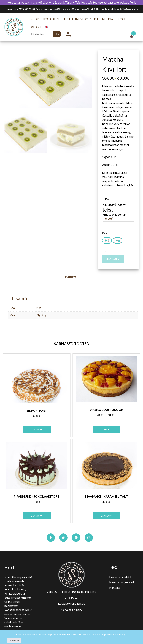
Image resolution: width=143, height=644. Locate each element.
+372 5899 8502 (27, 9)
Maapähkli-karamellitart (107, 496)
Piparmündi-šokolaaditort (37, 496)
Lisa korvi (113, 259)
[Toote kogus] (107, 251)
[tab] (70, 279)
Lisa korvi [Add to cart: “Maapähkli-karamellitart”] (106, 516)
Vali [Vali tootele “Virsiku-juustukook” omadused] (107, 430)
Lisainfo (70, 277)
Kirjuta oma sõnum (114, 217)
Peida (133, 2)
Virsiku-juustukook (107, 410)
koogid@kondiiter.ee (61, 9)
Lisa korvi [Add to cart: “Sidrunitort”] (37, 430)
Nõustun (14, 640)
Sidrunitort (37, 411)
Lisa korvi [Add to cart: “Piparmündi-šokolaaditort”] (37, 516)
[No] (138, 637)
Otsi (59, 34)
